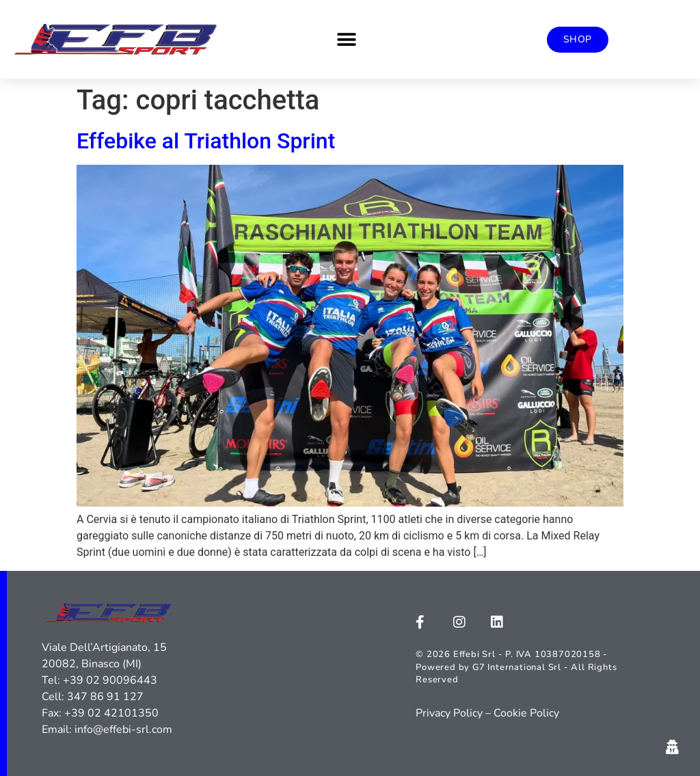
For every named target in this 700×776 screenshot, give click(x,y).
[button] (346, 39)
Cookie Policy (526, 713)
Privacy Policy (449, 713)
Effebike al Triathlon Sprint (206, 141)
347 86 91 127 (105, 697)
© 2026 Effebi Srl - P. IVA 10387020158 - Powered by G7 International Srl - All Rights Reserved (516, 667)
